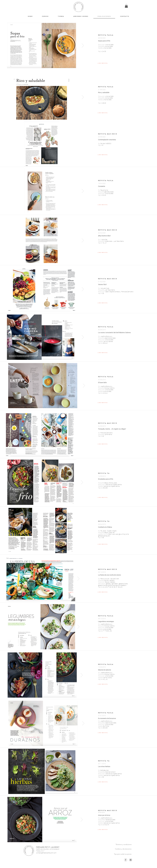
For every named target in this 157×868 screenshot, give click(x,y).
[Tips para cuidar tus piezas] (123, 854)
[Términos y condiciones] (124, 844)
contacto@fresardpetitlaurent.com (46, 853)
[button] (126, 6)
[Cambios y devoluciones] (123, 849)
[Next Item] (83, 45)
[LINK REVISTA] (103, 63)
